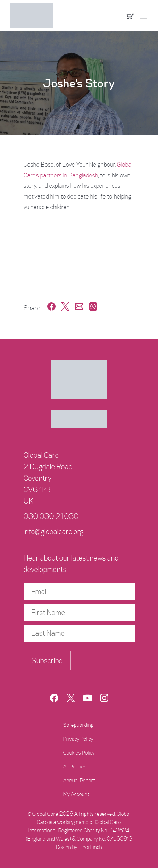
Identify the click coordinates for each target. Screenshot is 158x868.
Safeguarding (78, 725)
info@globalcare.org (54, 532)
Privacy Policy (78, 739)
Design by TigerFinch (79, 847)
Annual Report (79, 781)
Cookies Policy (79, 753)
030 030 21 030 (51, 516)
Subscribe (47, 661)
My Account (76, 794)
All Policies (75, 767)
